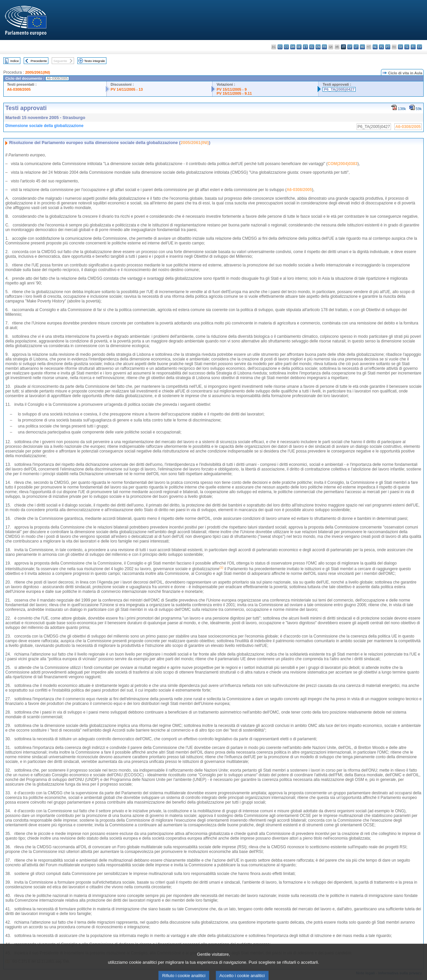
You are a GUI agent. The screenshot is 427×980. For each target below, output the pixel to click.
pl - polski (381, 47)
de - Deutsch (299, 47)
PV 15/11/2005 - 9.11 (234, 93)
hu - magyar (362, 47)
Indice (15, 61)
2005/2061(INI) (38, 72)
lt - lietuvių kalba (356, 47)
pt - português (388, 47)
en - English (318, 47)
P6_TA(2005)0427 (339, 89)
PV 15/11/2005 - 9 (232, 89)
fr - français (324, 47)
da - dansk (293, 47)
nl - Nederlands (375, 47)
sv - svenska (419, 47)
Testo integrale (94, 61)
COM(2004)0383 (342, 164)
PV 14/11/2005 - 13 (127, 89)
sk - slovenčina (400, 47)
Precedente (39, 61)
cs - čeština (286, 47)
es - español (280, 47)
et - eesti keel (305, 47)
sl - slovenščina (407, 47)
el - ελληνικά (312, 47)
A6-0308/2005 (19, 89)
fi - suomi (413, 47)
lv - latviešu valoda (350, 47)
